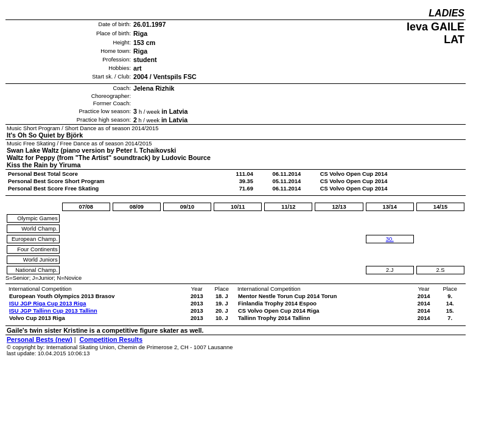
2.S (440, 270)
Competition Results (111, 339)
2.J (390, 270)
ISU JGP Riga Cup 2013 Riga (47, 304)
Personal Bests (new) (40, 339)
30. (390, 239)
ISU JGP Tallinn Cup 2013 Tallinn (53, 311)
